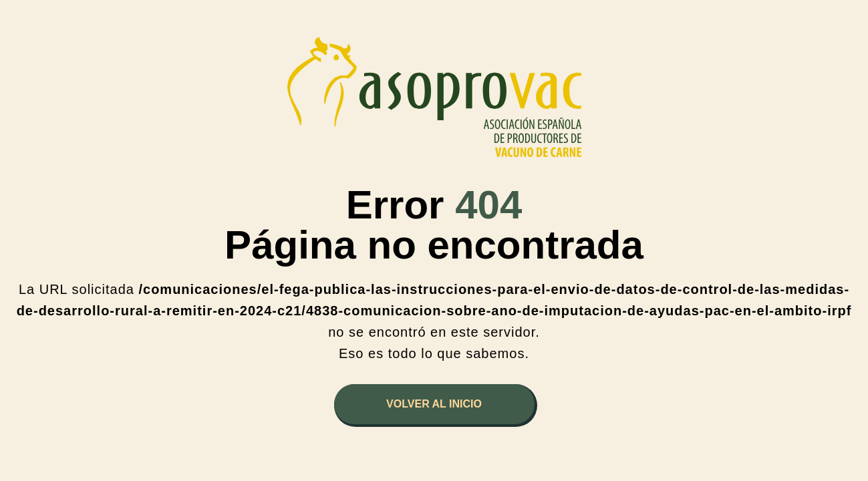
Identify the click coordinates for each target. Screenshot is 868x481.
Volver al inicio (434, 404)
